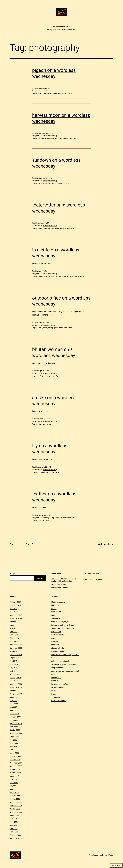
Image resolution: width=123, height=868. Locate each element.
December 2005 (16, 838)
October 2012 (15, 622)
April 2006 (14, 829)
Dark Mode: (116, 865)
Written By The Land (59, 584)
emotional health (57, 635)
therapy (54, 694)
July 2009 (13, 701)
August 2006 (15, 815)
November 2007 (16, 766)
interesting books (57, 648)
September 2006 (16, 812)
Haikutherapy (61, 27)
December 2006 (16, 802)
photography (57, 94)
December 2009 (16, 684)
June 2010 (14, 664)
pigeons (65, 94)
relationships (56, 677)
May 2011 (13, 628)
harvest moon (49, 138)
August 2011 (15, 625)
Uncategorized (56, 697)
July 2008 (13, 740)
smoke (49, 424)
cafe (39, 276)
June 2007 (14, 783)
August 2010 (15, 658)
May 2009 (13, 707)
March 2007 (14, 792)
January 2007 (15, 799)
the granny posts (57, 687)
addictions (55, 605)
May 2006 (13, 825)
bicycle (45, 183)
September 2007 (16, 773)
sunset (59, 183)
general (54, 638)
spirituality (55, 681)
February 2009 (15, 717)
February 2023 (15, 605)
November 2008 (16, 727)
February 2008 (15, 756)
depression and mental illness (62, 625)
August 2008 (15, 737)
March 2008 (14, 753)
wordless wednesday (50, 91)
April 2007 (14, 789)
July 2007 (13, 779)
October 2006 (15, 809)
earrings (46, 376)
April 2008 (14, 750)
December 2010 (16, 645)
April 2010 (14, 671)
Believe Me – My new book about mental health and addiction (64, 580)
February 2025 (15, 602)
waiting (67, 276)
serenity (71, 94)
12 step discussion (58, 602)
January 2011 (15, 641)
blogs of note (56, 612)
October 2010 (15, 651)
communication (57, 618)
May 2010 (13, 668)
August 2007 (15, 776)
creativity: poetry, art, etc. (51, 518)
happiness (55, 645)
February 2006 (15, 835)
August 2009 (15, 697)
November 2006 (16, 806)
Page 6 (30, 544)
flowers (40, 472)
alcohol (54, 609)
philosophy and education (61, 661)
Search (12, 574)
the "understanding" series (61, 684)
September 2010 (16, 655)
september (72, 138)
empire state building (45, 94)
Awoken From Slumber (60, 588)
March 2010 (14, 674)
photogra (46, 472)
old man (52, 276)
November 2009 (16, 687)
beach (40, 183)
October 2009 (15, 691)
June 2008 (14, 743)
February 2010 (15, 677)
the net (53, 691)
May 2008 (13, 746)
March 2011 (14, 635)
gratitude (54, 641)
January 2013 (15, 612)
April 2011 (14, 632)
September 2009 (16, 694)
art (39, 520)
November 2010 (16, 648)
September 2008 (16, 733)
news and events (57, 651)
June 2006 (14, 822)
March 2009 (14, 714)
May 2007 (13, 786)
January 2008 (15, 760)
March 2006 (14, 832)
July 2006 (13, 819)
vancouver (66, 183)
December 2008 (16, 723)
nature (40, 228)
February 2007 (15, 796)
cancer (53, 615)
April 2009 (14, 710)
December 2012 (16, 615)
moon (57, 138)
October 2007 (15, 769)
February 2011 (15, 638)
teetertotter (56, 228)
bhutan (40, 376)
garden (40, 328)
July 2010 (13, 661)
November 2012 (16, 618)
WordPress (109, 855)
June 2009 (14, 704)
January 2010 (15, 681)
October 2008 (15, 730)
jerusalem (45, 276)
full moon (41, 138)
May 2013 (13, 609)
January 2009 (15, 720)
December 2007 (16, 763)
